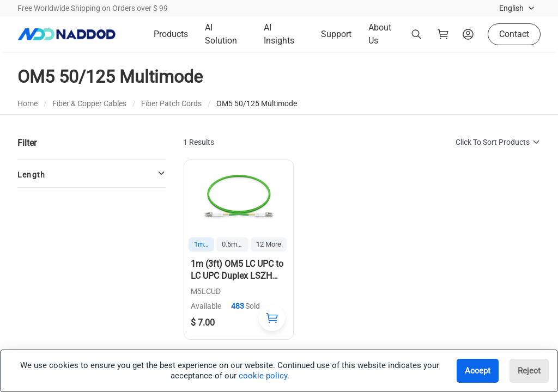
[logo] (66, 34)
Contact (514, 34)
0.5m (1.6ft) (235, 244)
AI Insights (279, 34)
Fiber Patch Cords (171, 103)
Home (28, 103)
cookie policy (263, 376)
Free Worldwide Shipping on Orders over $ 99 (93, 8)
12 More (269, 244)
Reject (529, 371)
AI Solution (221, 34)
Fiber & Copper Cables (89, 103)
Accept (478, 371)
